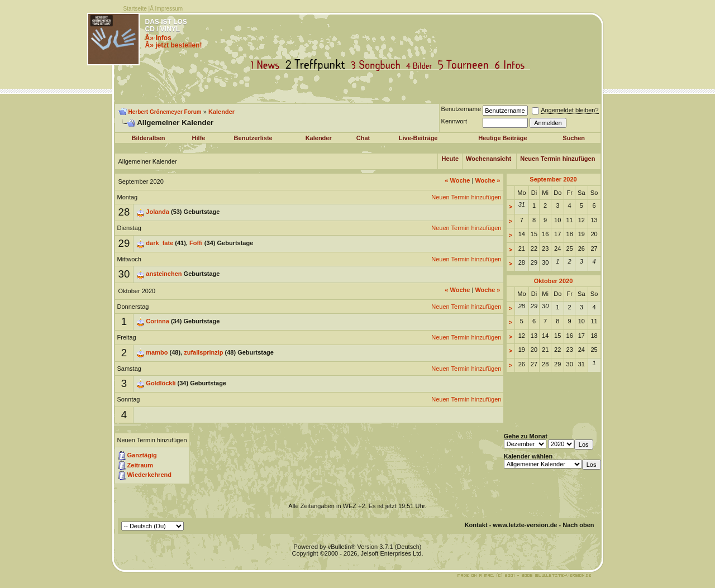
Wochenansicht (488, 159)
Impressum (169, 9)
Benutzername (461, 109)
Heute (450, 159)
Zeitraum (140, 465)
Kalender (221, 112)
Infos (512, 65)
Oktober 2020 (554, 281)
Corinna (158, 321)
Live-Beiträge (418, 138)
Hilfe (199, 138)
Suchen (574, 138)
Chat (363, 138)
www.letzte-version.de (525, 525)
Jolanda (158, 212)
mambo (157, 352)
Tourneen (466, 65)
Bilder (421, 65)
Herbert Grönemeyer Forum (165, 112)
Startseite (135, 9)
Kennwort (454, 121)
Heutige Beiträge (502, 138)
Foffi (196, 243)
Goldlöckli (161, 383)
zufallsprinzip (203, 352)
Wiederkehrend (149, 475)
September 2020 (553, 179)
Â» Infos (158, 38)
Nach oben (578, 525)
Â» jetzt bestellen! (174, 45)
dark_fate (159, 243)
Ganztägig (142, 455)
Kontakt (476, 525)
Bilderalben (149, 138)
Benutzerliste (253, 138)
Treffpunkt (318, 65)
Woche (457, 180)
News (268, 65)
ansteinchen (164, 274)
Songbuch (378, 65)
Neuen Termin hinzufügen (557, 159)
